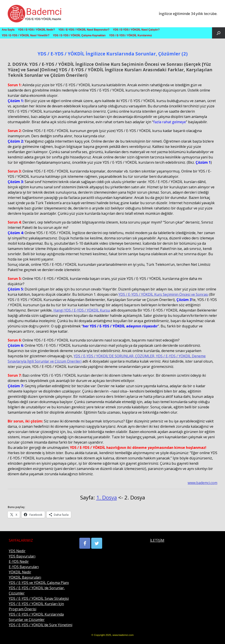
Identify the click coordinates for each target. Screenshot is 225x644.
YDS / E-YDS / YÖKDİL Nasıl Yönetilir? (26, 35)
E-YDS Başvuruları (24, 567)
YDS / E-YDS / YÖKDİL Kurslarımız (130, 35)
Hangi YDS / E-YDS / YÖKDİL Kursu (82, 310)
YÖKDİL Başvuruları (25, 577)
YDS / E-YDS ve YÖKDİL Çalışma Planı (39, 583)
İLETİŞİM (157, 540)
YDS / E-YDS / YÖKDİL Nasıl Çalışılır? (136, 30)
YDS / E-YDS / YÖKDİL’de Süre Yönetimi (41, 625)
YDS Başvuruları (22, 556)
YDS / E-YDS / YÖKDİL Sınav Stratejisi (39, 598)
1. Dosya (107, 497)
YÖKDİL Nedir (20, 572)
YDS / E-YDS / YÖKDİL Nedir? (36, 30)
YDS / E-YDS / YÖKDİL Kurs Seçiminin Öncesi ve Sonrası (163, 294)
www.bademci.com (202, 483)
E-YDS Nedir (19, 561)
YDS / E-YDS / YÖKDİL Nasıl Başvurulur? (84, 30)
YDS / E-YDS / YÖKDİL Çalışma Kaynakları (79, 35)
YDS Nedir (17, 551)
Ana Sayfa (8, 30)
